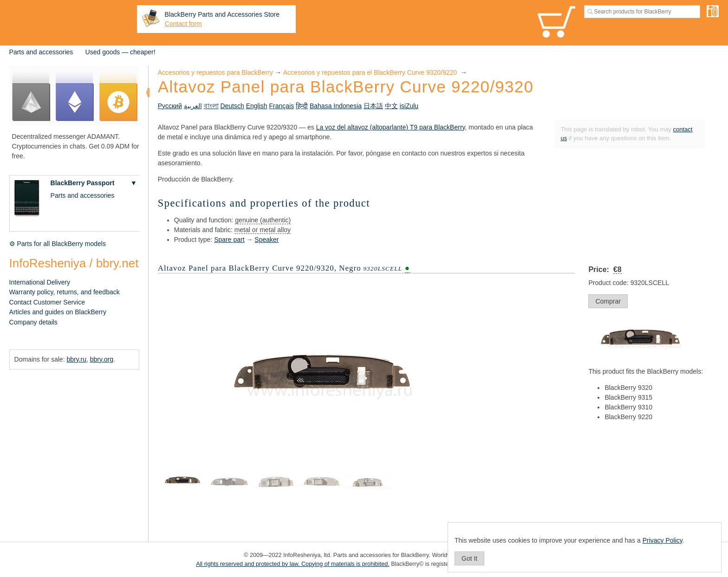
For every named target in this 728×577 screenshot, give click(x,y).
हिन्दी (302, 106)
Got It (469, 558)
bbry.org (102, 359)
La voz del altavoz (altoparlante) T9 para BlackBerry (391, 127)
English (257, 106)
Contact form (183, 24)
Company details (33, 322)
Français (281, 106)
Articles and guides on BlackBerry (58, 312)
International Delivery (40, 282)
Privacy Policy (663, 540)
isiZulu (409, 106)
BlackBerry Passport (83, 183)
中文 (391, 106)
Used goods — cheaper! (120, 52)
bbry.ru (76, 359)
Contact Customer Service (47, 302)
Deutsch (232, 106)
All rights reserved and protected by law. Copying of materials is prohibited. (293, 564)
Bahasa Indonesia (336, 106)
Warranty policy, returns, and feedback (65, 292)
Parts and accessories (41, 52)
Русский (170, 106)
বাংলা (211, 106)
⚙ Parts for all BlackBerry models (58, 244)
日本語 (373, 106)
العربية (193, 106)
